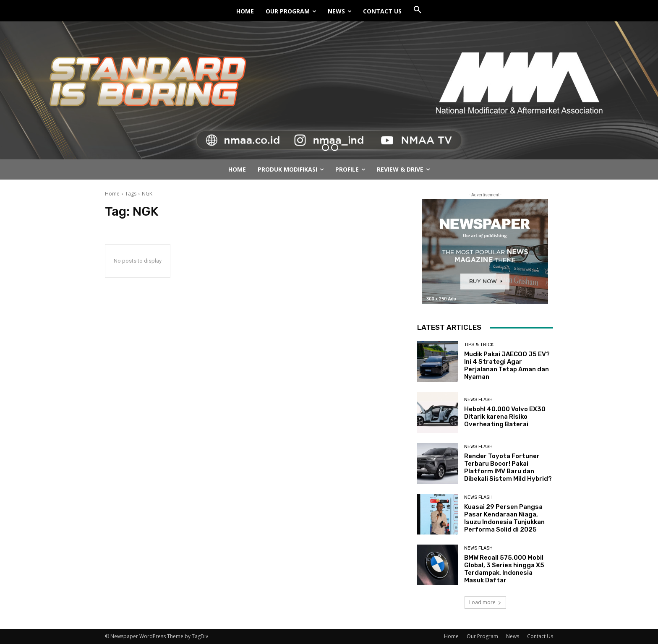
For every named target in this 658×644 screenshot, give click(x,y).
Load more (485, 602)
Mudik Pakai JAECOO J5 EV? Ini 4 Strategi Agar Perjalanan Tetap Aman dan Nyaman (507, 365)
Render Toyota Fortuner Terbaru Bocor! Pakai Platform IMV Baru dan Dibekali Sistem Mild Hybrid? (508, 467)
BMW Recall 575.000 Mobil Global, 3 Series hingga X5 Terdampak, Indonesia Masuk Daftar (504, 569)
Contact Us (540, 636)
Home (112, 194)
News (513, 636)
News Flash (478, 400)
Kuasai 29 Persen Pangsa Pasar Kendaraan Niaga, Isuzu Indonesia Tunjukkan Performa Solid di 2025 (504, 518)
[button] (418, 10)
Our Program (482, 636)
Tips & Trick (479, 345)
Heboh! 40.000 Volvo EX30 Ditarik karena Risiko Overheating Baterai (505, 417)
